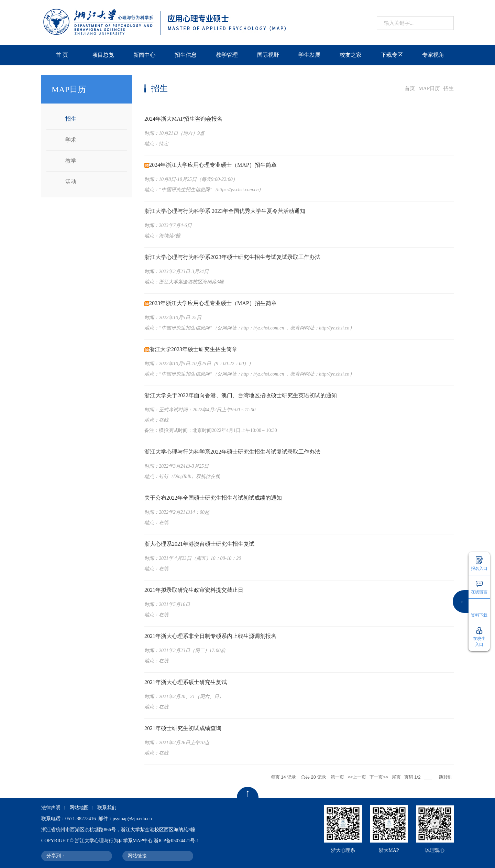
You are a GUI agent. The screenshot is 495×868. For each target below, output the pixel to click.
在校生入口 (479, 642)
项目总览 (103, 55)
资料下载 (479, 615)
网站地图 (79, 808)
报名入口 (479, 568)
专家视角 (433, 55)
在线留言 (479, 592)
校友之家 (351, 55)
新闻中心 (144, 55)
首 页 (62, 55)
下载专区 (392, 55)
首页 (410, 88)
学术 (71, 140)
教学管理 (227, 55)
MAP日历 (429, 88)
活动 (71, 182)
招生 (71, 119)
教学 (71, 161)
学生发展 (309, 55)
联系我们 (107, 808)
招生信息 (186, 55)
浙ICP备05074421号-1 (176, 841)
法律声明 (51, 808)
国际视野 (268, 55)
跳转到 (446, 777)
